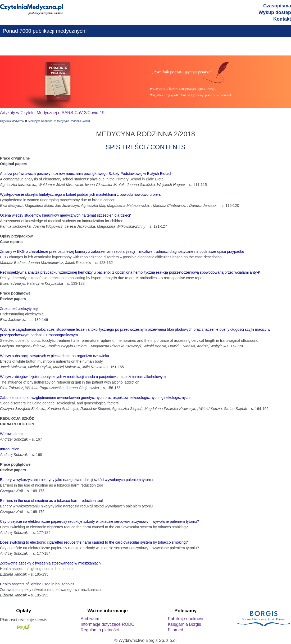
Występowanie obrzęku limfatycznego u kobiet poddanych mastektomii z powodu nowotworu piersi (81, 194)
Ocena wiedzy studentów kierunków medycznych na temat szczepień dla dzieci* (66, 215)
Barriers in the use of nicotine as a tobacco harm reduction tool (51, 501)
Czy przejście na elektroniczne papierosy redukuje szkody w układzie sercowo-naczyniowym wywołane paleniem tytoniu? (99, 521)
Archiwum (90, 619)
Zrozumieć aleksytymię (19, 309)
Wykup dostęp (275, 12)
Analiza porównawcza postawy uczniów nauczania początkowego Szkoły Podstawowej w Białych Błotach (86, 174)
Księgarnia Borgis (184, 624)
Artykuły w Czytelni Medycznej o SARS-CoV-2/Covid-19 (52, 113)
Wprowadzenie (12, 434)
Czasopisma (277, 6)
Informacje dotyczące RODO (108, 624)
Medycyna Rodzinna (40, 121)
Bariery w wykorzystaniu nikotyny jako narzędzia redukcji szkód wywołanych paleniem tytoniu (76, 480)
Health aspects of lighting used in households (37, 584)
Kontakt (282, 19)
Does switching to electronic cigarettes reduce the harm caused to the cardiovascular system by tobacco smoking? (94, 542)
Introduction (10, 449)
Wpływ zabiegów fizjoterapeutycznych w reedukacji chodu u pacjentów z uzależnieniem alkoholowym (83, 377)
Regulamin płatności (100, 630)
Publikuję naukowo (185, 619)
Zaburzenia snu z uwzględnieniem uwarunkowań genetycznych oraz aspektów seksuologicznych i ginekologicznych (95, 398)
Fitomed (175, 630)
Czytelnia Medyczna (12, 121)
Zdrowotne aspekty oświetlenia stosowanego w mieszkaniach (50, 563)
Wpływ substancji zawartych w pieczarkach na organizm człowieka (54, 356)
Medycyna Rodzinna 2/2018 (74, 121)
